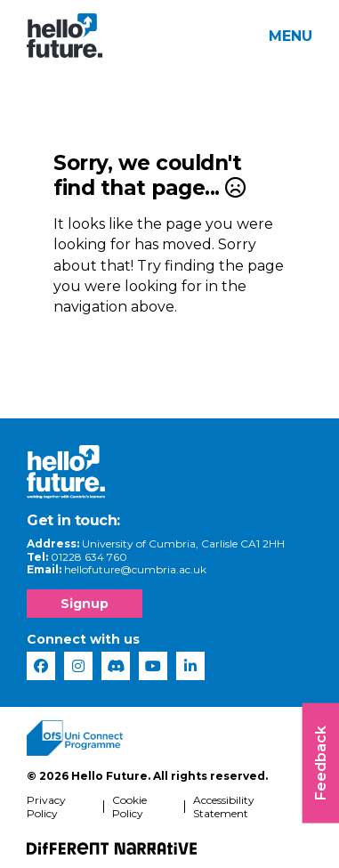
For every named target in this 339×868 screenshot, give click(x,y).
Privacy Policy (46, 807)
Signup (85, 604)
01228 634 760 (89, 557)
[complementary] (298, 827)
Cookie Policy (129, 807)
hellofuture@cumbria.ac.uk (135, 569)
